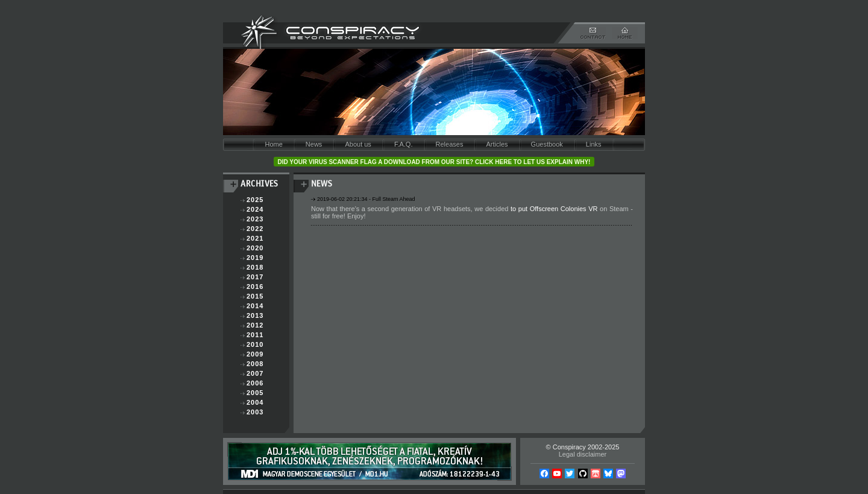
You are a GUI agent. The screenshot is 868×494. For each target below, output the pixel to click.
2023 (255, 219)
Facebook (544, 473)
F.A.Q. (404, 144)
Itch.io (596, 473)
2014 (255, 306)
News (314, 144)
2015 (255, 296)
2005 (255, 393)
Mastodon (621, 473)
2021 (255, 238)
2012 (255, 325)
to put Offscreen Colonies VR (554, 209)
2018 (255, 267)
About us (358, 144)
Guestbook (547, 144)
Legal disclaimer (583, 454)
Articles (497, 144)
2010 (255, 344)
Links (594, 144)
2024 (255, 209)
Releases (450, 144)
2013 (255, 315)
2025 (255, 200)
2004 (255, 402)
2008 (255, 364)
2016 (255, 287)
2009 (255, 354)
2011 (255, 335)
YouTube (557, 473)
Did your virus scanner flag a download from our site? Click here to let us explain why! (434, 162)
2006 (255, 383)
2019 (255, 258)
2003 (255, 412)
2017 (255, 277)
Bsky (608, 473)
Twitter (570, 473)
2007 (255, 373)
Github (583, 473)
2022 (255, 229)
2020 (255, 248)
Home (273, 144)
